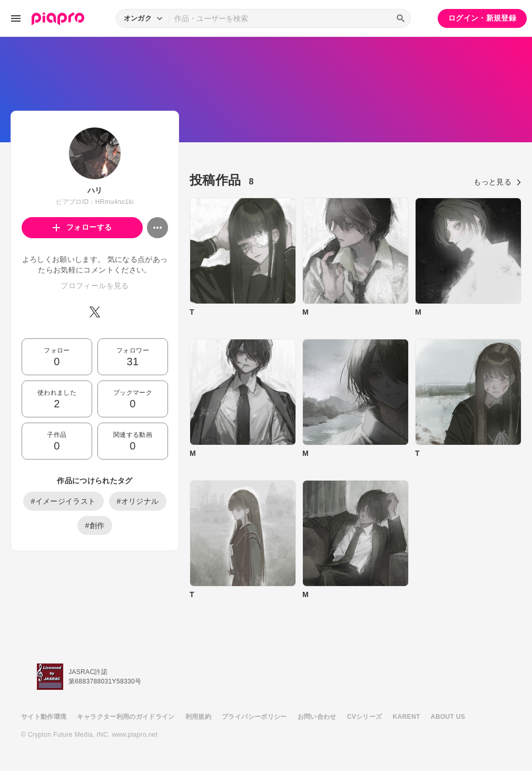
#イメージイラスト (63, 501)
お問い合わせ (317, 717)
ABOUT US (448, 717)
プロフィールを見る (95, 286)
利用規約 (198, 717)
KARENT (407, 717)
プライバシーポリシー (254, 717)
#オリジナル (138, 501)
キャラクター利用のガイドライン (126, 717)
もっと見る (497, 182)
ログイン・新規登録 (482, 18)
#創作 (95, 525)
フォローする (82, 227)
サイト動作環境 (44, 717)
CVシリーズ (365, 717)
